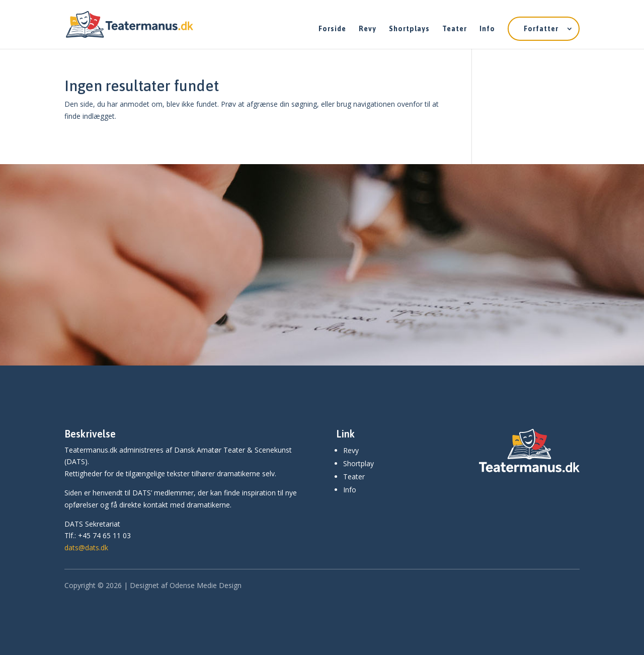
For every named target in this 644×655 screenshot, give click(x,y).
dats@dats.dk (86, 548)
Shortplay (358, 463)
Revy (368, 29)
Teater (455, 29)
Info (487, 29)
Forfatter (541, 29)
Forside (332, 29)
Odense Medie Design (206, 585)
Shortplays (409, 29)
